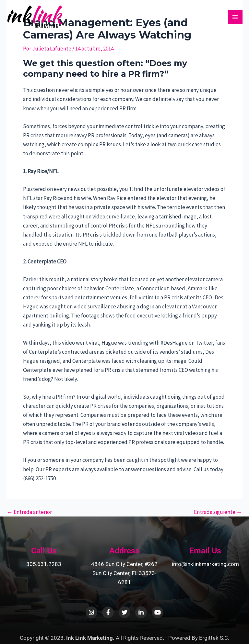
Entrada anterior (30, 512)
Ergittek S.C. (214, 638)
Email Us (205, 551)
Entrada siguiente (218, 512)
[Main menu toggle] (235, 17)
